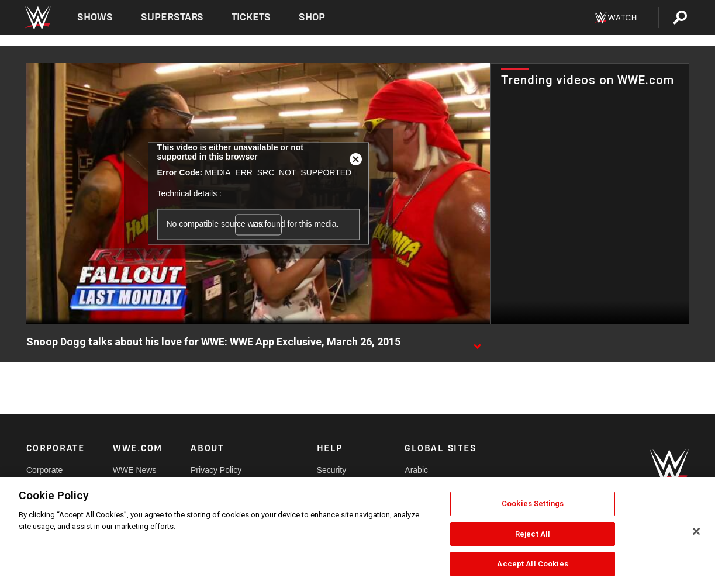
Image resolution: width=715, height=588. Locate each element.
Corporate (44, 470)
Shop (312, 17)
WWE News (135, 470)
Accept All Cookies (532, 564)
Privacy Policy (216, 470)
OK (258, 224)
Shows (95, 17)
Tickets (251, 17)
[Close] (696, 531)
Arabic (416, 470)
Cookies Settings (533, 504)
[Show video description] (477, 343)
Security (332, 470)
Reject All (533, 534)
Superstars (172, 17)
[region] (357, 532)
